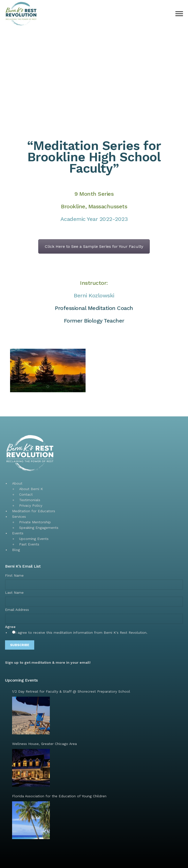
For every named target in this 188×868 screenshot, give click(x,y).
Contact (26, 494)
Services (19, 517)
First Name (14, 575)
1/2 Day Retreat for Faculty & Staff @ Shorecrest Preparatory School (71, 691)
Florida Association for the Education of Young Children (59, 796)
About (17, 483)
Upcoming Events (34, 539)
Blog (16, 550)
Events (18, 533)
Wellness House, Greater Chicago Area (44, 744)
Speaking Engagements (39, 528)
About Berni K (31, 489)
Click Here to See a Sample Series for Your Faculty (94, 246)
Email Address (17, 610)
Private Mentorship (35, 522)
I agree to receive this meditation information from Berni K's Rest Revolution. (81, 633)
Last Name (14, 593)
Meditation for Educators (34, 511)
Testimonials (30, 500)
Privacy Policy (31, 505)
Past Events (29, 544)
